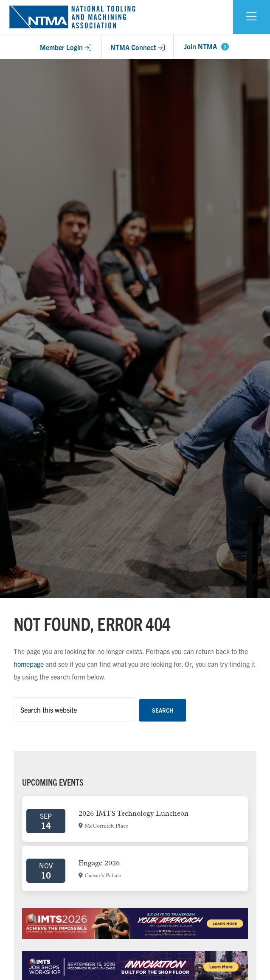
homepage (29, 664)
